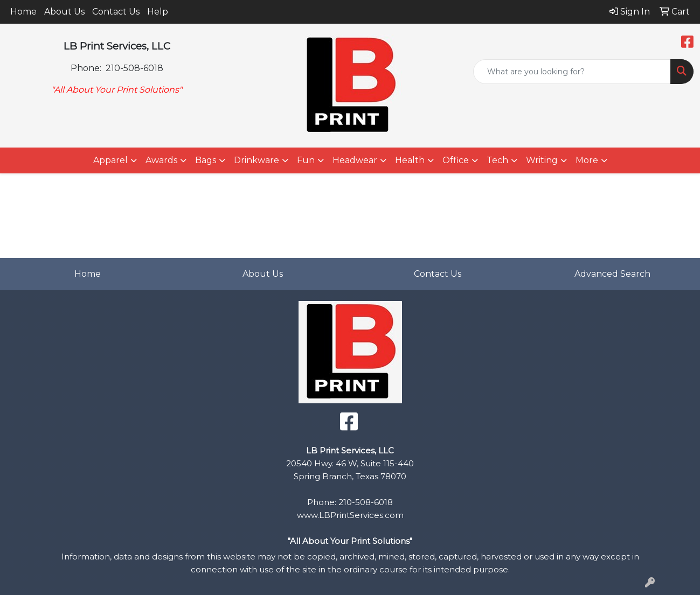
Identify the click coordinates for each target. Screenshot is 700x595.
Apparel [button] (110, 160)
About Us (64, 12)
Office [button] (456, 160)
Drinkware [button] (257, 160)
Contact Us (116, 12)
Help (158, 12)
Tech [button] (497, 160)
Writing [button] (542, 160)
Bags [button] (206, 160)
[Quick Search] (572, 72)
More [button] (587, 160)
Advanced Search (612, 274)
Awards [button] (161, 160)
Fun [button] (306, 160)
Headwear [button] (355, 160)
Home (23, 12)
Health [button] (410, 160)
